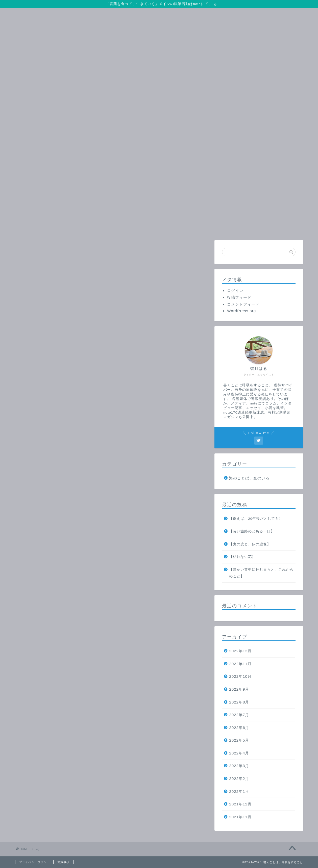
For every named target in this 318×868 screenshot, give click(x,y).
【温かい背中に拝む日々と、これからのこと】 (261, 573)
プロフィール (167, 227)
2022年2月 (239, 779)
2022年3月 (239, 766)
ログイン (235, 291)
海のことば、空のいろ (249, 478)
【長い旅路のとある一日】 (252, 531)
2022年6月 (239, 728)
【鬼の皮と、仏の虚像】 (250, 544)
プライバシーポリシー (34, 862)
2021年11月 (240, 817)
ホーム (46, 227)
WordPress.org (241, 311)
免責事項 (63, 862)
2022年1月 (239, 791)
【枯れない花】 (242, 557)
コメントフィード (243, 304)
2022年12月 (240, 651)
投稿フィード (239, 297)
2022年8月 (239, 702)
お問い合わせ (107, 227)
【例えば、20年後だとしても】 (256, 519)
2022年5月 (239, 740)
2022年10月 (240, 676)
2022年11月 (240, 664)
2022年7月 (239, 715)
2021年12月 (240, 804)
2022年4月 (239, 753)
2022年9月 (239, 689)
